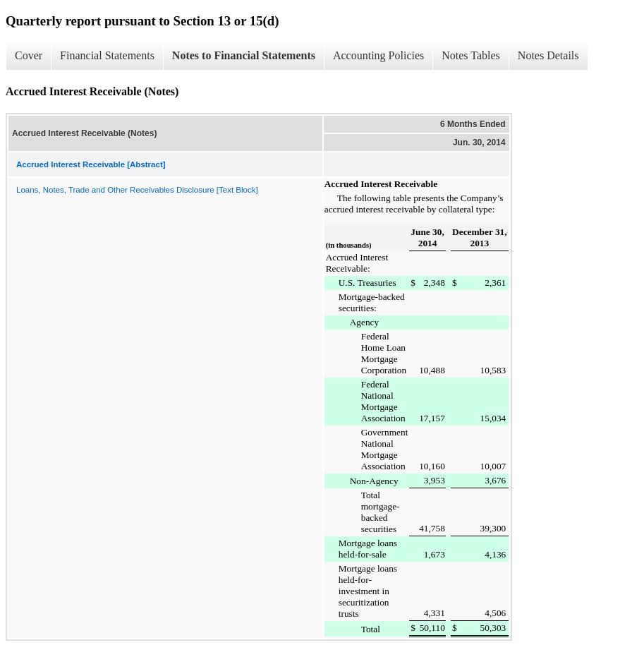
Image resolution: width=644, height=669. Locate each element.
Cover (29, 55)
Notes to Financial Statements (244, 55)
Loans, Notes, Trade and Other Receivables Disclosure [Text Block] (137, 190)
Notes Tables (471, 55)
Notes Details (548, 55)
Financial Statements (107, 55)
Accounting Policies (378, 55)
